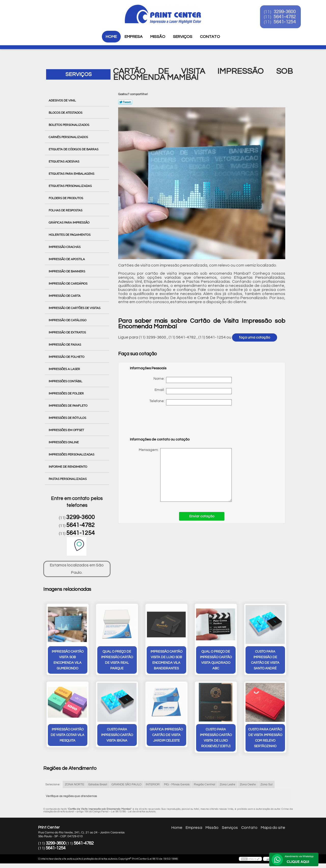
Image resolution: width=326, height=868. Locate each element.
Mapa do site (273, 828)
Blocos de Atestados (66, 113)
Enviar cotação (202, 516)
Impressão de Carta (65, 296)
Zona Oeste (248, 785)
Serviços (183, 37)
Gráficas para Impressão (69, 223)
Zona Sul (266, 785)
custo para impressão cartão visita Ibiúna (117, 735)
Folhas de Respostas (66, 210)
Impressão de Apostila (67, 259)
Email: (193, 391)
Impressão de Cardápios (68, 284)
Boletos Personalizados (69, 125)
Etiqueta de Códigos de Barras (74, 149)
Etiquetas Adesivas (64, 161)
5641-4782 (288, 17)
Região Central (205, 785)
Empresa (134, 37)
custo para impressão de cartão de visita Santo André (265, 660)
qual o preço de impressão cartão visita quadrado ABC (216, 660)
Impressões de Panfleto (68, 406)
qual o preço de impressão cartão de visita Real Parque (117, 660)
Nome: (193, 380)
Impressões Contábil (66, 381)
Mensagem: (181, 475)
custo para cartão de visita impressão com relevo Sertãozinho (265, 738)
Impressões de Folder (67, 393)
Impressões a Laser (65, 369)
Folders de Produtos (66, 198)
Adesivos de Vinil (63, 100)
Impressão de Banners (67, 271)
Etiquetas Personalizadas (71, 186)
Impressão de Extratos (68, 332)
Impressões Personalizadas (72, 454)
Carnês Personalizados (69, 137)
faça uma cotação (255, 337)
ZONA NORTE (74, 785)
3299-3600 (288, 12)
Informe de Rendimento (68, 467)
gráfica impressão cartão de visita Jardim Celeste (166, 735)
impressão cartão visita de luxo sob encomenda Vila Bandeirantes (166, 660)
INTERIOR (153, 785)
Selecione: (53, 785)
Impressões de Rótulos (68, 418)
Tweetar (125, 102)
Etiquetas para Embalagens (72, 174)
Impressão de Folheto (67, 357)
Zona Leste (227, 785)
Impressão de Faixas (65, 345)
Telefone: (191, 402)
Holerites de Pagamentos (70, 235)
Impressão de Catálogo (68, 320)
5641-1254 (288, 22)
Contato (210, 37)
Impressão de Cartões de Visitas (75, 308)
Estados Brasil (98, 785)
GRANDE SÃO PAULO (126, 785)
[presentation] (162, 424)
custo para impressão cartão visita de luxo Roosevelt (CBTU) (216, 738)
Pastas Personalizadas (68, 479)
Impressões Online (64, 442)
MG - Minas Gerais (177, 785)
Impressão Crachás (65, 247)
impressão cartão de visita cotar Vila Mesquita (67, 735)
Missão (158, 37)
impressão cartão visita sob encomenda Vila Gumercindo (68, 660)
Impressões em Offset (67, 430)
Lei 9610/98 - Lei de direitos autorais (133, 812)
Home (111, 37)
